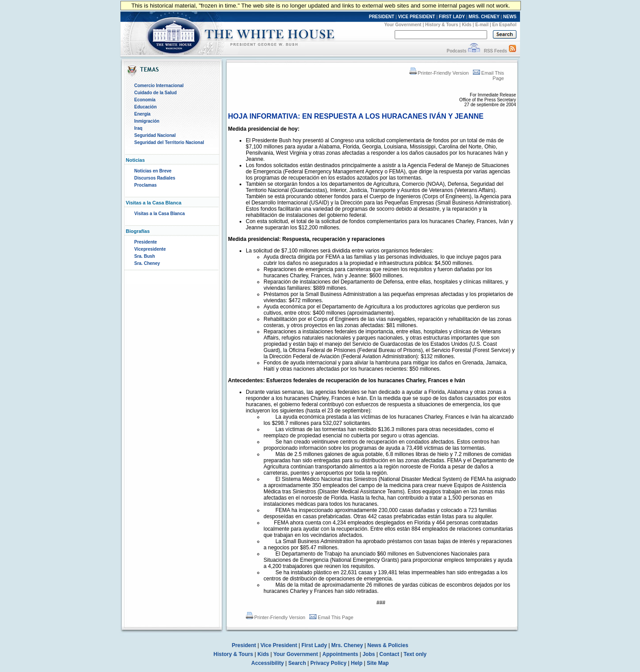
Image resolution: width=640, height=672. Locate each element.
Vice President (279, 645)
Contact (390, 654)
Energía (142, 114)
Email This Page (331, 617)
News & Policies (388, 645)
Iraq (138, 128)
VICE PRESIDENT (417, 17)
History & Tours (442, 25)
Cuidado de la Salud (156, 93)
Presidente (146, 242)
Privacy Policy (328, 663)
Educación (146, 107)
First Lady (314, 645)
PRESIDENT (382, 17)
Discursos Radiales (155, 178)
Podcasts (456, 51)
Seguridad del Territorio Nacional (169, 142)
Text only (415, 654)
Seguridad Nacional (155, 135)
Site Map (378, 663)
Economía (145, 100)
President (244, 645)
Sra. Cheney (147, 263)
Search (297, 663)
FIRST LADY (452, 17)
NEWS (510, 17)
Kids (467, 25)
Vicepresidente (150, 249)
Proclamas (146, 185)
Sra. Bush (145, 256)
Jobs (369, 654)
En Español (504, 25)
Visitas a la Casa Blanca (160, 214)
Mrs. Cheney (347, 645)
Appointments (340, 654)
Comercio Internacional (159, 86)
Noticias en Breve (153, 171)
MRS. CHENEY (484, 17)
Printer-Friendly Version (439, 73)
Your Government (403, 25)
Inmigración (147, 121)
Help (357, 663)
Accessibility (267, 663)
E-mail (482, 25)
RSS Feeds (496, 51)
